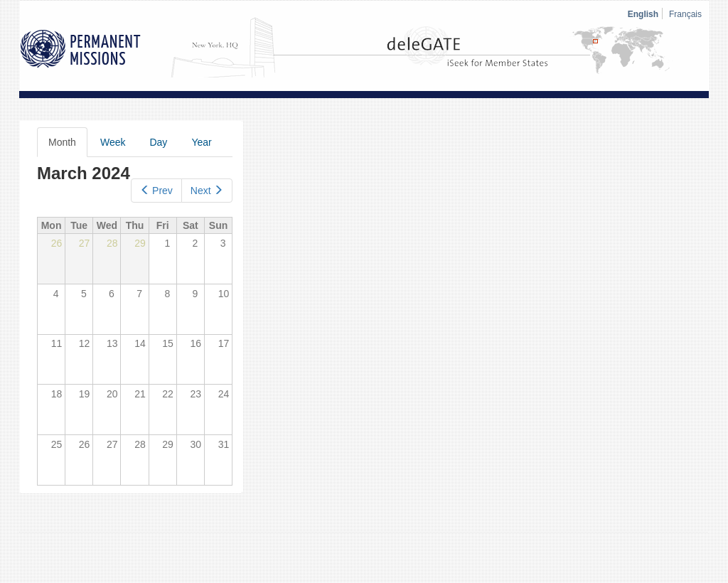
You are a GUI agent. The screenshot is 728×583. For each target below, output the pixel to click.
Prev (156, 191)
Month (68, 146)
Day (158, 142)
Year (201, 142)
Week (113, 142)
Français (685, 14)
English (643, 14)
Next (207, 191)
